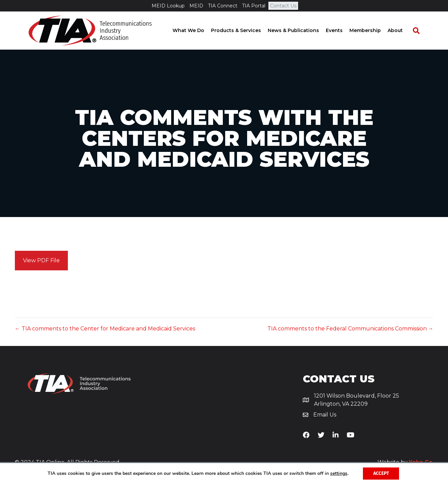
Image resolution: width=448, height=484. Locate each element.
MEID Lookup (168, 6)
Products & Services (242, 30)
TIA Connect (223, 6)
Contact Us (283, 6)
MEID (196, 6)
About (401, 30)
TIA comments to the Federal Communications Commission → (350, 329)
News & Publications (299, 30)
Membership (371, 30)
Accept (381, 473)
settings (339, 474)
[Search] (419, 31)
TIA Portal (254, 6)
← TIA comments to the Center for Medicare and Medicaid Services (105, 329)
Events (340, 30)
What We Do (194, 30)
